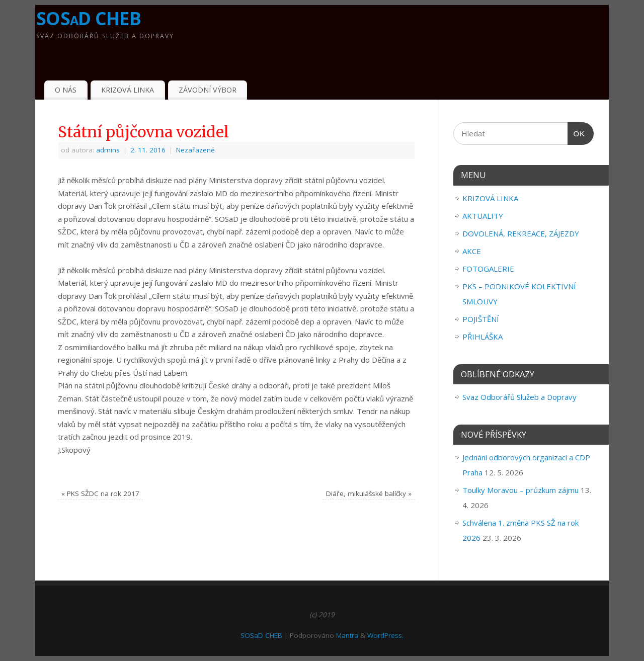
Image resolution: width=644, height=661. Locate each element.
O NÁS (66, 90)
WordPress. (385, 635)
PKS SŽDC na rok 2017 (100, 493)
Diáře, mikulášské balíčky (369, 493)
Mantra (347, 635)
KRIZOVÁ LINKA (128, 90)
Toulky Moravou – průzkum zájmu (520, 490)
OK (577, 134)
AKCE (472, 251)
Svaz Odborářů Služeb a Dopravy (519, 397)
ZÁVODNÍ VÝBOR (208, 90)
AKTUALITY (483, 216)
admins (108, 150)
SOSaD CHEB (89, 18)
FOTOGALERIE (488, 269)
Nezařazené (195, 150)
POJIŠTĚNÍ (481, 319)
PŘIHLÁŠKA (482, 337)
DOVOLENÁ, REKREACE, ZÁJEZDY (521, 233)
